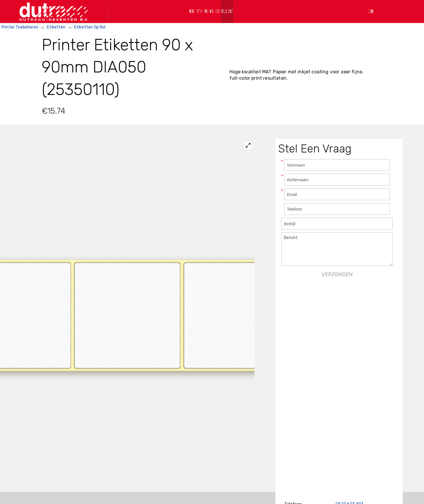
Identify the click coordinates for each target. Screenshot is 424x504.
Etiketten (56, 27)
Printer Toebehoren (20, 27)
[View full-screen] (248, 145)
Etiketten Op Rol (90, 27)
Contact (296, 11)
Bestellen (267, 11)
